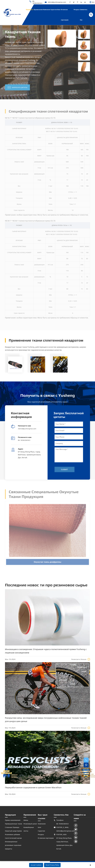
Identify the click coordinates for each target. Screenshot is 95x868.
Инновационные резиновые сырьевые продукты (13, 845)
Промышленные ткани (14, 824)
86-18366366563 (36, 2)
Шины (26, 820)
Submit (64, 469)
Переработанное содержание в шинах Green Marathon (33, 787)
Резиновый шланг (30, 824)
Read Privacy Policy (52, 865)
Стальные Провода (12, 827)
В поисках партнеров (65, 15)
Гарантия (54, 10)
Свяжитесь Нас (84, 15)
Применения (38, 10)
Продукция (30, 10)
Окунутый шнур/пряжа (13, 831)
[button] (84, 73)
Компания (47, 10)
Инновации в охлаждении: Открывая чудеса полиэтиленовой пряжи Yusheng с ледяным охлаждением (46, 651)
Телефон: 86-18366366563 (61, 822)
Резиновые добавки (13, 834)
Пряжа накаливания (13, 820)
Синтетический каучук (13, 838)
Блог (59, 10)
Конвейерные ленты (29, 829)
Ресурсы (77, 10)
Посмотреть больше (81, 659)
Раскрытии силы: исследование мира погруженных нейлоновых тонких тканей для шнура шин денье (46, 720)
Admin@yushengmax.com (55, 2)
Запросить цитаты (17, 87)
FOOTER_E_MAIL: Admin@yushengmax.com (64, 829)
